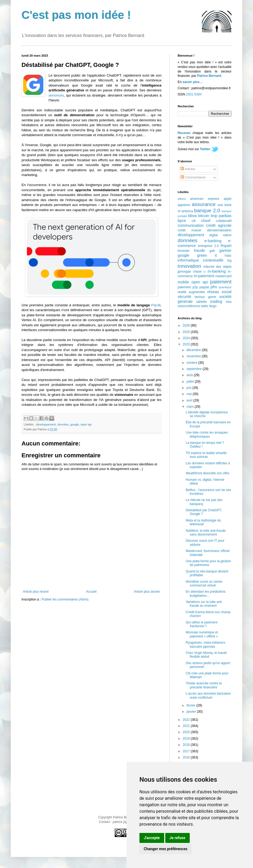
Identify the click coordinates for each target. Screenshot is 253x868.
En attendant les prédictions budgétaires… (206, 593)
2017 (187, 751)
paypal (204, 287)
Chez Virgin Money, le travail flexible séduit (206, 655)
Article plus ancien (147, 592)
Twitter (205, 149)
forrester (184, 251)
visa (229, 302)
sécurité (184, 297)
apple (228, 199)
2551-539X (194, 94)
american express (205, 199)
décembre (194, 350)
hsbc (228, 256)
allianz (182, 199)
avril (190, 400)
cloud (206, 221)
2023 (187, 344)
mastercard (223, 276)
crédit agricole (219, 225)
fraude (200, 251)
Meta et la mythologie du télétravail (203, 522)
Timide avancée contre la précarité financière (204, 685)
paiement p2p (188, 287)
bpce (182, 221)
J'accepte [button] (152, 838)
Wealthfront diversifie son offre (208, 473)
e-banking (213, 241)
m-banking (217, 271)
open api (86, 424)
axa (220, 205)
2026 (187, 325)
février (191, 705)
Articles (188, 169)
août (190, 375)
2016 (187, 757)
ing (229, 260)
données (63, 424)
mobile (183, 282)
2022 (187, 720)
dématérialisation (219, 230)
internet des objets (217, 267)
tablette (201, 302)
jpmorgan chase (190, 272)
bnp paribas (221, 216)
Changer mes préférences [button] (166, 849)
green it (207, 255)
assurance (204, 204)
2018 (187, 745)
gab (212, 251)
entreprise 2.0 (208, 246)
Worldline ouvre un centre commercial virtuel (204, 584)
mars (191, 407)
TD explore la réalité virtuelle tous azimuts (206, 455)
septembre (195, 369)
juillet (191, 382)
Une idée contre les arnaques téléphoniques (207, 434)
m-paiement (204, 276)
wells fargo (209, 306)
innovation (189, 266)
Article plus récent (36, 592)
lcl (205, 272)
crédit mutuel (189, 230)
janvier (192, 712)
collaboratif (224, 221)
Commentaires (193, 177)
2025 (187, 332)
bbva (192, 216)
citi (194, 221)
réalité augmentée (191, 292)
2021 (187, 726)
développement (46, 424)
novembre (194, 356)
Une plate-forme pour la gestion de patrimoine (208, 563)
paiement (221, 282)
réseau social (219, 292)
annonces (56, 95)
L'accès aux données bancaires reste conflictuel (208, 695)
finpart (226, 246)
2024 (187, 338)
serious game (205, 297)
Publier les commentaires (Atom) (65, 599)
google (75, 424)
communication (191, 225)
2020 (187, 732)
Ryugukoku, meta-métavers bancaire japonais (205, 644)
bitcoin (204, 216)
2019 (187, 739)
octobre (192, 363)
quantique (225, 287)
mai (190, 394)
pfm (214, 287)
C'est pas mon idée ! (76, 15)
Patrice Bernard (209, 76)
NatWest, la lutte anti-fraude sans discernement (206, 533)
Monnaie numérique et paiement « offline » (202, 634)
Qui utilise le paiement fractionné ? (202, 624)
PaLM (156, 305)
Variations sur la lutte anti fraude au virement (204, 604)
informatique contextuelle (201, 260)
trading (216, 301)
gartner (225, 251)
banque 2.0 (207, 210)
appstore (184, 205)
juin (189, 388)
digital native (220, 235)
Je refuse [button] (178, 838)
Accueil (91, 592)
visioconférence (189, 306)
